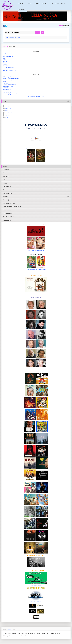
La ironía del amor (7, 89)
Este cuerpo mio (7, 92)
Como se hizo (9, 108)
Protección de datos (14, 636)
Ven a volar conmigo (8, 63)
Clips (6, 111)
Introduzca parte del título (5, 31)
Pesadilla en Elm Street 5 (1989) (13, 37)
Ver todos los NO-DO (36, 568)
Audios (7, 106)
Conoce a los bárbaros (8, 67)
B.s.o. (7, 117)
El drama (5, 61)
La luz (4, 82)
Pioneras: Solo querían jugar (10, 85)
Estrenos (21, 4)
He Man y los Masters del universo (11, 78)
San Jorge (5, 72)
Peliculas (37, 4)
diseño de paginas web (56, 633)
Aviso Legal (6, 636)
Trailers (30, 4)
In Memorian (22, 10)
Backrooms (6, 83)
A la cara (5, 64)
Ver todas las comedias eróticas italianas (36, 269)
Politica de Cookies (24, 636)
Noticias (63, 4)
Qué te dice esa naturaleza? (9, 70)
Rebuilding (5, 88)
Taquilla (45, 4)
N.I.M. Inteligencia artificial (9, 77)
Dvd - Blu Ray (55, 4)
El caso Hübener (7, 66)
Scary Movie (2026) (7, 80)
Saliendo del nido (7, 69)
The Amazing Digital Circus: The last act (12, 94)
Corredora (5, 55)
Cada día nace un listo (8, 86)
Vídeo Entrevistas (9, 113)
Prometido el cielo (7, 91)
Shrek (4, 53)
